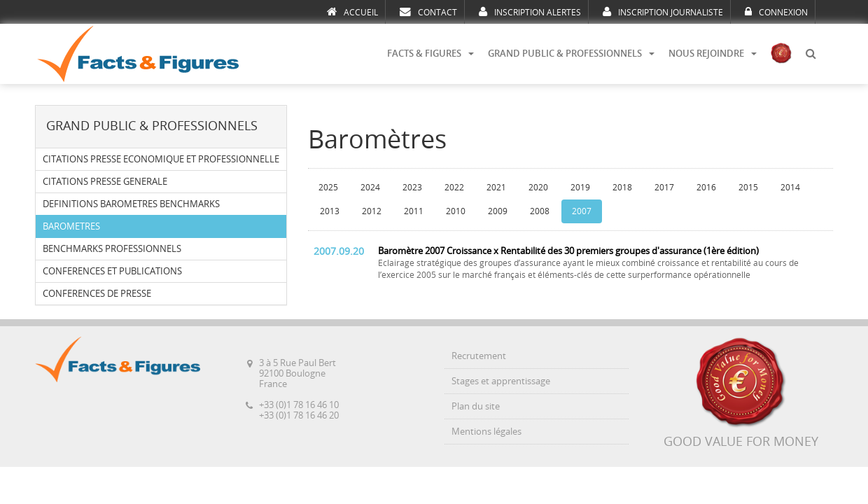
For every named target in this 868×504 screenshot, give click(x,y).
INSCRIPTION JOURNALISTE (663, 12)
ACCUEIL (352, 12)
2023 (412, 188)
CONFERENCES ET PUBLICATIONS (112, 271)
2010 (456, 211)
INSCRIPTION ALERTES (530, 12)
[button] (811, 54)
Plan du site (476, 406)
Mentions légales (486, 432)
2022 (454, 188)
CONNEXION (776, 12)
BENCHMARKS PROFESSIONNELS (112, 249)
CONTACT (428, 12)
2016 (706, 188)
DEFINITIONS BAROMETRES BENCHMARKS (131, 204)
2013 (330, 211)
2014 (790, 188)
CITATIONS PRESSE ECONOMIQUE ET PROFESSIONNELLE (161, 159)
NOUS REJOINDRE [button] (713, 54)
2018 (622, 188)
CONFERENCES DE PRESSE (97, 294)
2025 (328, 188)
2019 (580, 188)
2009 (498, 211)
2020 (538, 188)
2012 (372, 211)
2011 (414, 211)
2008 (540, 211)
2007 (582, 211)
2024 (370, 188)
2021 (496, 188)
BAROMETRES (71, 226)
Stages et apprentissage (501, 381)
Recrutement (479, 356)
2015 (748, 188)
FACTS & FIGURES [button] (430, 54)
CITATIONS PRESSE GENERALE (105, 182)
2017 (664, 188)
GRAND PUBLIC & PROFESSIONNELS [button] (571, 54)
